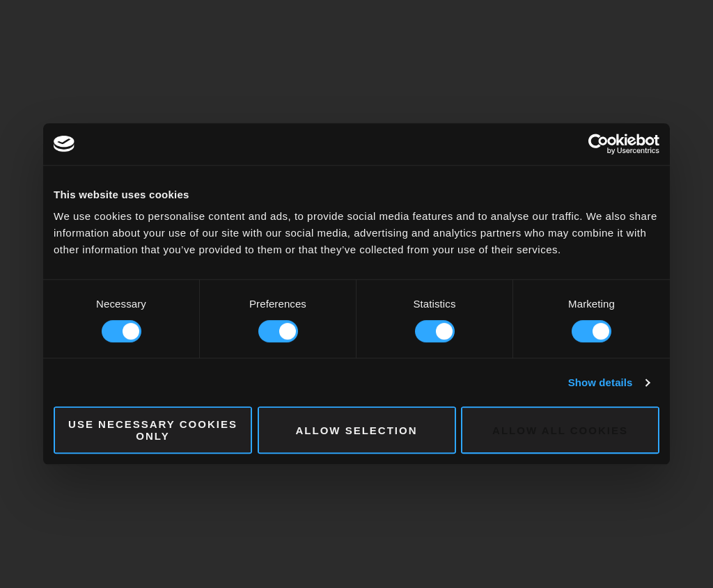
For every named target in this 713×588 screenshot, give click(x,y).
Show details (601, 382)
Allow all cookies (560, 430)
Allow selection (357, 430)
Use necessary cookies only (153, 430)
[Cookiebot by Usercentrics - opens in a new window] (598, 144)
